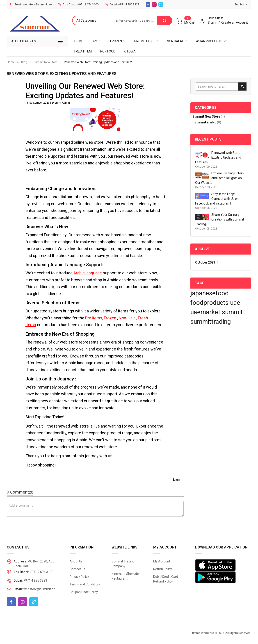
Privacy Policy (79, 577)
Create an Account (235, 23)
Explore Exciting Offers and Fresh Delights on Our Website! (219, 178)
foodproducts (210, 303)
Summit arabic (206, 122)
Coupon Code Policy (84, 592)
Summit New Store (46, 62)
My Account (162, 561)
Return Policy (163, 569)
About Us (76, 561)
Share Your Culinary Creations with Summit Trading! (220, 219)
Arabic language (87, 273)
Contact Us (77, 569)
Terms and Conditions (85, 584)
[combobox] (134, 20)
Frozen (111, 318)
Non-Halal (127, 318)
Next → (178, 480)
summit (232, 312)
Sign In (212, 23)
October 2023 (205, 262)
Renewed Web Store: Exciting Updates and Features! (218, 157)
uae (235, 303)
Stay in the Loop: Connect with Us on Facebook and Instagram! (217, 199)
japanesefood (210, 293)
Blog (24, 62)
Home (11, 62)
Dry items (94, 318)
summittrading (211, 322)
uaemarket (206, 312)
